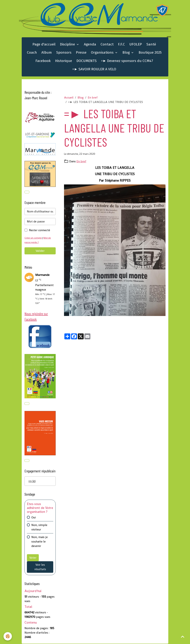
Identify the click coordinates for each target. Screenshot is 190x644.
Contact (107, 44)
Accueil (69, 98)
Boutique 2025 (150, 53)
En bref (93, 98)
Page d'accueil (44, 44)
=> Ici (32, 481)
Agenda (90, 44)
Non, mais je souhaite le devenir (40, 542)
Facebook (43, 61)
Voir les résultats (40, 567)
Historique (64, 61)
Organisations (103, 53)
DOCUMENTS (87, 61)
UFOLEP (136, 44)
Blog (127, 53)
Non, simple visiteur (39, 528)
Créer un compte (33, 238)
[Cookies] (8, 636)
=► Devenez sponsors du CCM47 (127, 61)
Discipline (68, 44)
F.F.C (121, 44)
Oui (33, 518)
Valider (40, 251)
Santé (151, 44)
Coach (32, 53)
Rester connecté (40, 230)
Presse (81, 53)
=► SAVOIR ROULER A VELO (94, 69)
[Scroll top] (183, 637)
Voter (33, 558)
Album (47, 53)
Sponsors (64, 53)
